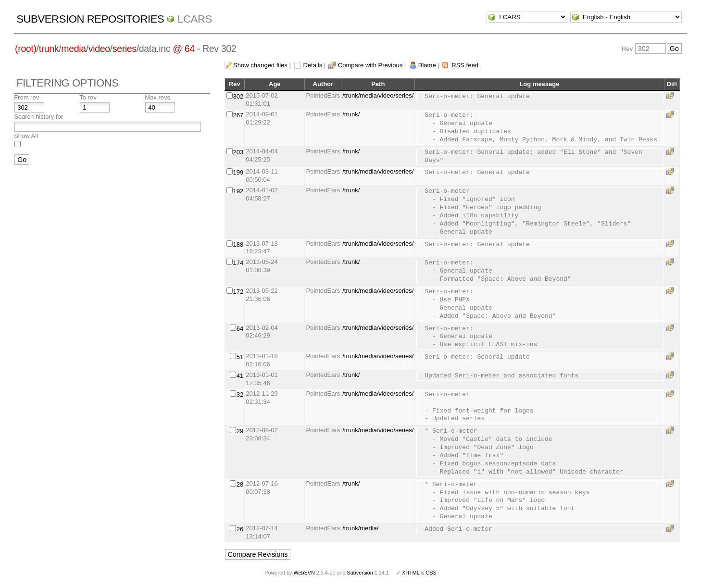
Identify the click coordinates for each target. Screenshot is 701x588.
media (73, 49)
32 (240, 394)
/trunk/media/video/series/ (378, 95)
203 (238, 152)
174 (238, 263)
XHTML (411, 573)
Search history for (38, 117)
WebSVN (304, 573)
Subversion (360, 573)
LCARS (195, 19)
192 (238, 191)
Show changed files (260, 65)
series (125, 49)
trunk (49, 49)
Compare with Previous (370, 65)
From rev (26, 97)
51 (240, 357)
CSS (431, 573)
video (99, 49)
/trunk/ (351, 114)
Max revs (157, 97)
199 (238, 172)
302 (238, 96)
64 (240, 329)
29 (240, 431)
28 (240, 484)
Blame (427, 65)
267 (238, 115)
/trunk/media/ (360, 528)
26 (240, 529)
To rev (88, 97)
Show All (26, 136)
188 (238, 244)
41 (240, 376)
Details (313, 65)
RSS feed (465, 65)
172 (238, 292)
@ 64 (184, 49)
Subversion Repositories (90, 19)
